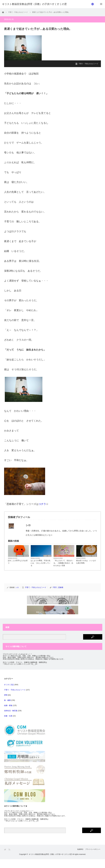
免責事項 (77, 858)
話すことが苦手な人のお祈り (18, 562)
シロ (17, 587)
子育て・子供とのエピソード (87, 64)
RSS (10, 858)
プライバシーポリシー (93, 858)
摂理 (6, 704)
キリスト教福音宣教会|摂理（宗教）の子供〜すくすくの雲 (50, 863)
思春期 (61, 587)
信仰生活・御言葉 (23, 556)
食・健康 (7, 709)
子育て (55, 587)
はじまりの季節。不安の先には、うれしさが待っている (40, 563)
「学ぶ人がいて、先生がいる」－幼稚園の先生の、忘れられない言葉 (63, 563)
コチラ (42, 504)
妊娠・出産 (8, 725)
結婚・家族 (47, 556)
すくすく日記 (9, 693)
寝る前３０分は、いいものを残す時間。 (86, 562)
